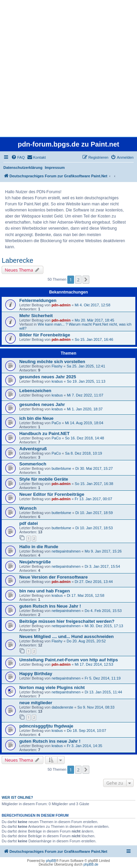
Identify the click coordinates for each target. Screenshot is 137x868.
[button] (86, 280)
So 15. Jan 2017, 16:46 (94, 339)
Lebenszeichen (35, 391)
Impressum (55, 168)
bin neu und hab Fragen (44, 591)
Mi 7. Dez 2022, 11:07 (85, 395)
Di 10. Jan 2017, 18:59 (94, 513)
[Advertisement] (68, 68)
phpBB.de (91, 864)
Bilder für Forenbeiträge (45, 335)
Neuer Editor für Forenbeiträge (52, 494)
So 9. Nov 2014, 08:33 (96, 707)
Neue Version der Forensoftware (53, 577)
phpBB (51, 861)
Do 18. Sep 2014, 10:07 (87, 731)
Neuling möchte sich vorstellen (52, 362)
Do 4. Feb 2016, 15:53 (103, 611)
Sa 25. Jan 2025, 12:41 (86, 366)
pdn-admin (61, 305)
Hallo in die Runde (39, 547)
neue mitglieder (36, 703)
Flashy (57, 366)
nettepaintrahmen (66, 551)
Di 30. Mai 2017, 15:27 (94, 468)
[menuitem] (18, 157)
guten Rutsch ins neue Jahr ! (50, 741)
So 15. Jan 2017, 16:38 (94, 484)
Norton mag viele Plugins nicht (52, 687)
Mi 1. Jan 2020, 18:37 (85, 409)
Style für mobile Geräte (44, 479)
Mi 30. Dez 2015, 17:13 (104, 626)
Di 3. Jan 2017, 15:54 (102, 566)
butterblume (61, 468)
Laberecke (17, 260)
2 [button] (78, 280)
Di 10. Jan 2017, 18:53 (94, 528)
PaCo (56, 423)
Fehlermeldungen (38, 300)
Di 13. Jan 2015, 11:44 (103, 692)
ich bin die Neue (36, 418)
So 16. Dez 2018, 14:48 (85, 438)
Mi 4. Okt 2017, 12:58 (93, 305)
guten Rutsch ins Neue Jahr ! (50, 606)
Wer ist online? (17, 797)
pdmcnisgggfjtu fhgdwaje (46, 726)
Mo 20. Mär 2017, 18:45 (95, 320)
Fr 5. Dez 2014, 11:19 (102, 678)
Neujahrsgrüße (35, 562)
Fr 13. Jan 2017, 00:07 (94, 499)
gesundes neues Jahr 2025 (48, 377)
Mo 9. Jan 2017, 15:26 (103, 551)
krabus (57, 381)
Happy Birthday (36, 674)
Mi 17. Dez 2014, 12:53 (94, 664)
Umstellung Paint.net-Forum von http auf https (69, 660)
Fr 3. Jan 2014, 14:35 (85, 746)
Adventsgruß (33, 449)
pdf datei (29, 523)
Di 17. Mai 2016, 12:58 (86, 595)
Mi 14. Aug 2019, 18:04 (84, 423)
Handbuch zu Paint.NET (44, 433)
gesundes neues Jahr (42, 404)
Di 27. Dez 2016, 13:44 (94, 582)
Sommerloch (33, 464)
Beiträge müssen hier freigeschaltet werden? (67, 621)
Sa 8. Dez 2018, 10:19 (83, 453)
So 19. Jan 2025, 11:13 (86, 381)
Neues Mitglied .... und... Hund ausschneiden (66, 636)
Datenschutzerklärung (23, 168)
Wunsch (28, 508)
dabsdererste (62, 707)
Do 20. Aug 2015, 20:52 (86, 641)
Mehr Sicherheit (36, 316)
